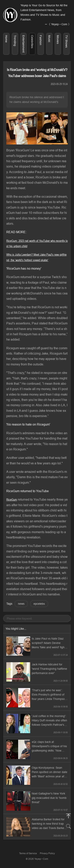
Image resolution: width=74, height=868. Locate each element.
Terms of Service (28, 853)
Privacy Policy (47, 853)
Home (6, 39)
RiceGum (12, 499)
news (21, 604)
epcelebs (39, 604)
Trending (15, 41)
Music (49, 39)
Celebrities (32, 42)
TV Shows (67, 41)
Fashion (41, 40)
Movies (58, 40)
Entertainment (23, 44)
